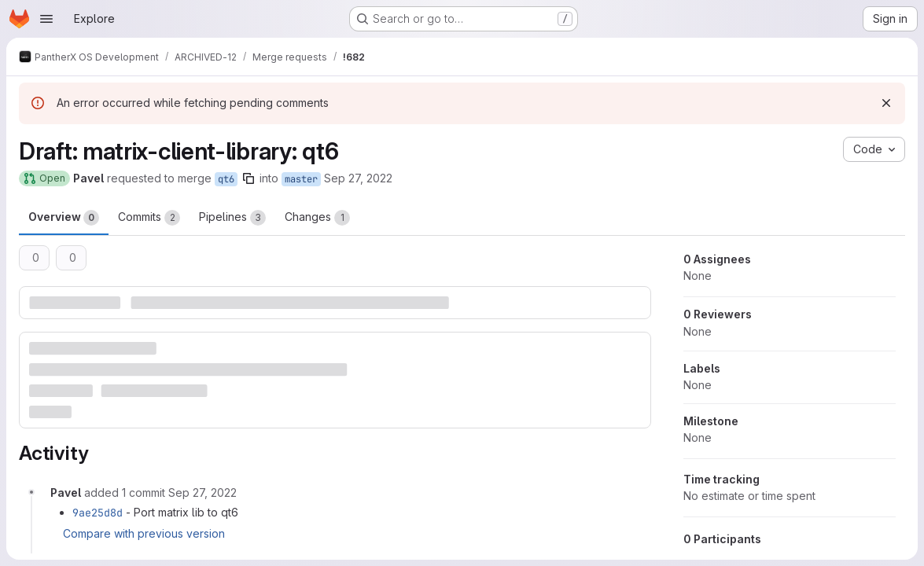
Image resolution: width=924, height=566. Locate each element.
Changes (317, 218)
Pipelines (232, 218)
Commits (149, 218)
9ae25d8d (98, 513)
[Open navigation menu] (46, 19)
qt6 (226, 179)
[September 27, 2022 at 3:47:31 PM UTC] (202, 492)
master (301, 179)
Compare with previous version (144, 533)
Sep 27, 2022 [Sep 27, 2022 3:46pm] (358, 178)
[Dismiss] (886, 103)
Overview (64, 218)
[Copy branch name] (248, 178)
